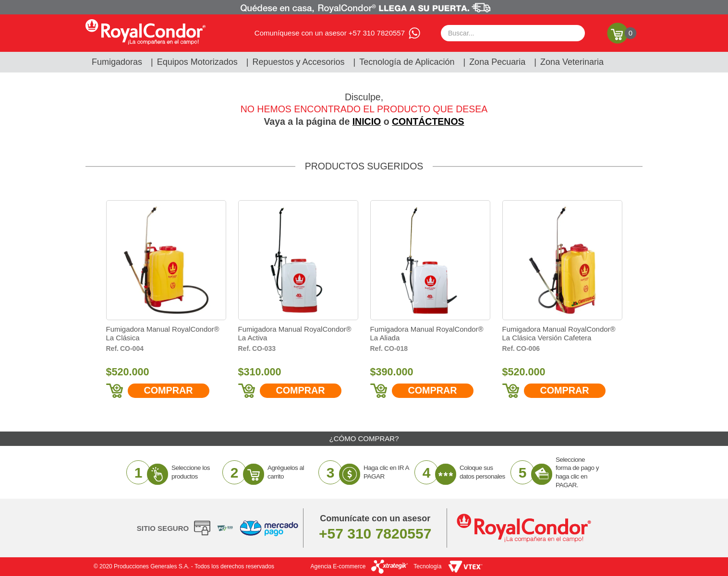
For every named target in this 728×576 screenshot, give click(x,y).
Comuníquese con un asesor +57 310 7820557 (330, 33)
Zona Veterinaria (572, 62)
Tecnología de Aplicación (407, 62)
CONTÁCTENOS (428, 121)
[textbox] (513, 33)
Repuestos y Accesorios (299, 62)
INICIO (367, 121)
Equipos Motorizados (197, 62)
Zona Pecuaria (497, 62)
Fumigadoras (117, 62)
